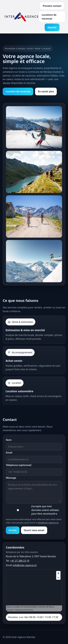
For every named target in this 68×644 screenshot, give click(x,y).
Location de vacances (18, 91)
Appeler (52, 27)
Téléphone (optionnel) (19, 465)
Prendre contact (52, 6)
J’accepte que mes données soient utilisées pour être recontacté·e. (45, 510)
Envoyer (13, 530)
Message (11, 478)
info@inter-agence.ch (48, 523)
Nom (9, 440)
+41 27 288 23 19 (20, 561)
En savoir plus (46, 91)
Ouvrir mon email (34, 530)
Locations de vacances (49, 17)
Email (9, 453)
